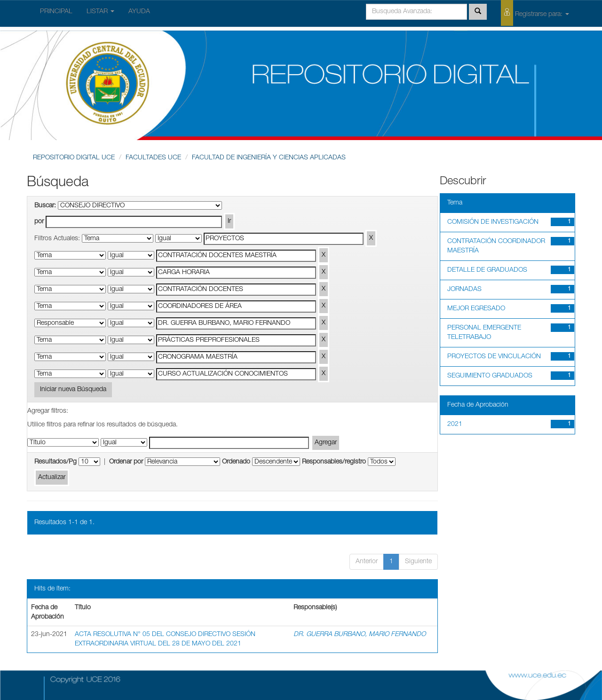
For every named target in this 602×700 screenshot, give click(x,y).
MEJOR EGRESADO (476, 309)
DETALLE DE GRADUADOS (487, 270)
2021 (455, 425)
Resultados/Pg (55, 462)
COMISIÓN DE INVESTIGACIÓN (493, 222)
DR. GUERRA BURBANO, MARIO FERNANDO (360, 635)
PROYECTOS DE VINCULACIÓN (494, 357)
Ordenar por (126, 462)
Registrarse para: (535, 13)
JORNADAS (464, 290)
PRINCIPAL (56, 12)
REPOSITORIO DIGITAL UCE (74, 158)
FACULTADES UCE (153, 158)
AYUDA (139, 12)
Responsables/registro (334, 462)
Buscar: (45, 206)
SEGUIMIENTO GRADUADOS (490, 376)
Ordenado (236, 462)
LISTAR (100, 12)
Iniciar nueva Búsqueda (73, 390)
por (39, 222)
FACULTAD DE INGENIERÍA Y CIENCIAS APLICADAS (269, 158)
